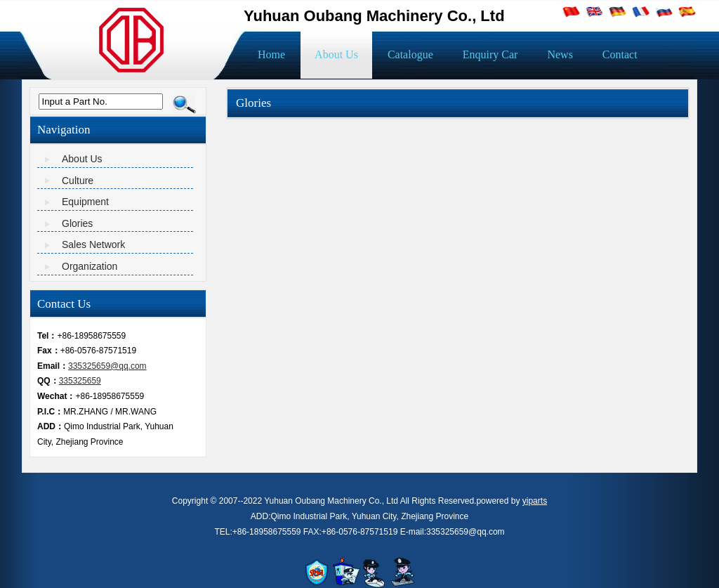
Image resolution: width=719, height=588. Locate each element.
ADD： (51, 426)
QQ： (48, 381)
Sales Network (93, 244)
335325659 (80, 381)
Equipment (85, 202)
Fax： (49, 351)
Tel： (47, 336)
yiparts (535, 501)
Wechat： (56, 396)
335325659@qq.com (107, 366)
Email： (53, 366)
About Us (82, 159)
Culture (78, 181)
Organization (90, 266)
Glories (77, 223)
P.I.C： (50, 412)
